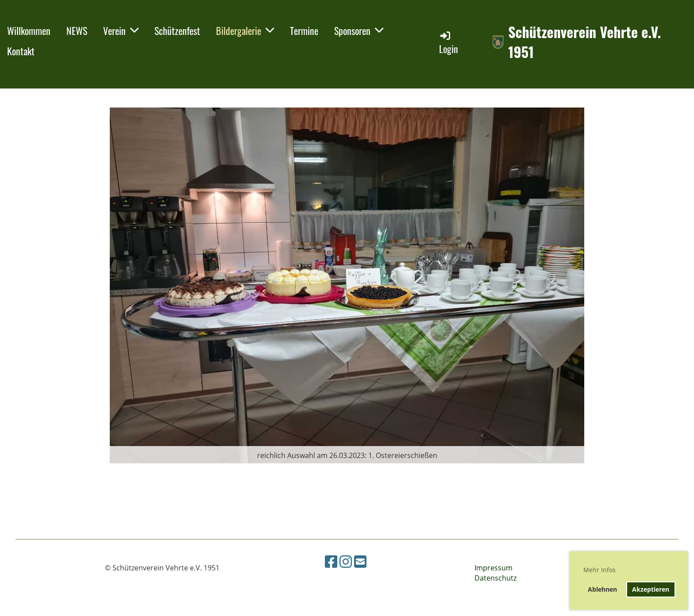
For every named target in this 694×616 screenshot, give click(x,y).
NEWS (77, 31)
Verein (121, 31)
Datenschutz (495, 578)
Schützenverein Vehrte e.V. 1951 (584, 42)
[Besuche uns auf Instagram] (346, 561)
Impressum (494, 568)
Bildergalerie (245, 31)
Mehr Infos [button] (600, 570)
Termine (304, 31)
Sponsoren (359, 31)
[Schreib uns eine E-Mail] (360, 561)
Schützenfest (177, 31)
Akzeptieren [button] (651, 589)
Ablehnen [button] (602, 589)
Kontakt (21, 51)
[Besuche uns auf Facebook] (331, 561)
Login (449, 43)
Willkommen (29, 31)
